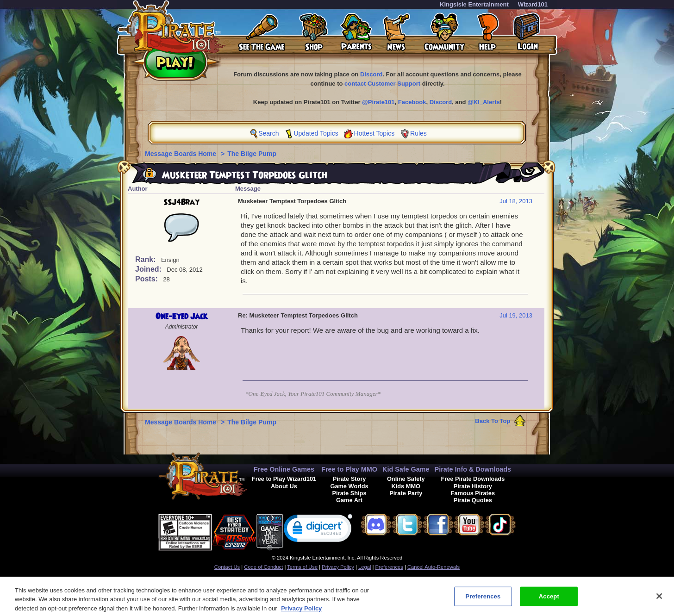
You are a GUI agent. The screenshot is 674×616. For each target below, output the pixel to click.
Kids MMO (406, 486)
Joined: (149, 269)
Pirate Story (349, 479)
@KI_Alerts (484, 102)
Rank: (147, 259)
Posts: (147, 279)
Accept (549, 600)
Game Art (349, 500)
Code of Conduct (263, 567)
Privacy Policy (338, 567)
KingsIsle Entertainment (474, 4)
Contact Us (227, 567)
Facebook (412, 102)
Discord (371, 74)
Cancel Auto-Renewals (434, 567)
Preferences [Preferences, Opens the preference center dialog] (483, 600)
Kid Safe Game (406, 469)
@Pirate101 (378, 102)
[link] (318, 530)
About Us (284, 486)
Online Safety (406, 479)
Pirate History (473, 486)
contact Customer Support (382, 84)
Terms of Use (302, 567)
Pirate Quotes (473, 500)
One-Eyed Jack (181, 317)
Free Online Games (284, 469)
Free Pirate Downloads (473, 479)
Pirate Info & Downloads (473, 469)
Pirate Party (406, 493)
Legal (365, 567)
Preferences (389, 567)
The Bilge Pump (252, 154)
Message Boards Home (181, 154)
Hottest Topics (374, 133)
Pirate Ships (349, 493)
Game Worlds (349, 486)
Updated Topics (316, 133)
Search (268, 133)
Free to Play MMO (349, 469)
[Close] (659, 601)
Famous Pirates (473, 493)
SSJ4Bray (181, 202)
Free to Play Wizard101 (284, 479)
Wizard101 (533, 4)
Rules (418, 133)
